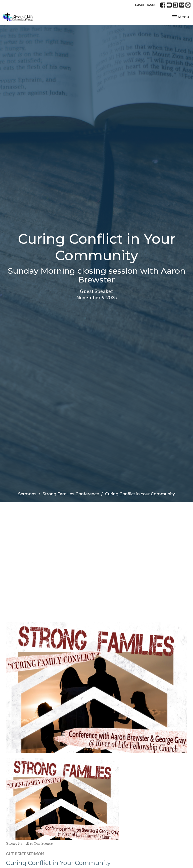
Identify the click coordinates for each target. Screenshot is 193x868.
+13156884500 (145, 5)
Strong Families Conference (71, 494)
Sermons (27, 494)
